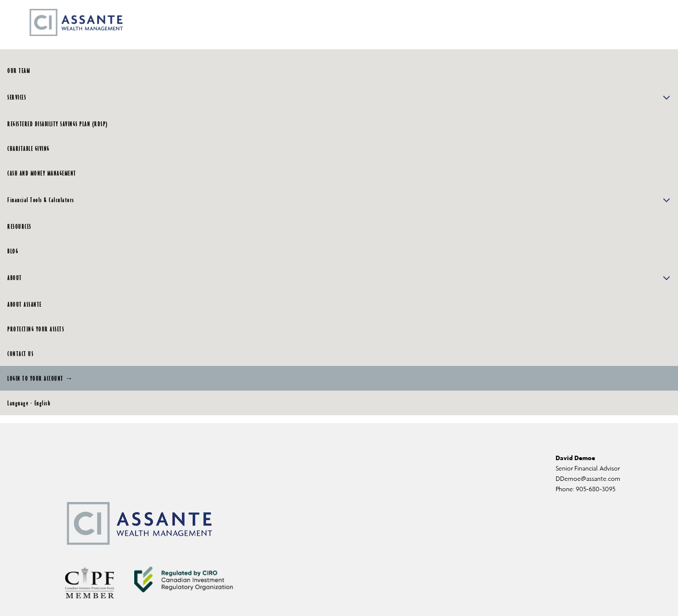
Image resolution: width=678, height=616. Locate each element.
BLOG (13, 251)
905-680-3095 (596, 489)
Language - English (29, 403)
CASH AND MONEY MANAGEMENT (42, 173)
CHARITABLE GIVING (29, 148)
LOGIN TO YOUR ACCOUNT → (40, 378)
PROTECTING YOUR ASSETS (36, 329)
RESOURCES (19, 226)
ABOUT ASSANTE (25, 304)
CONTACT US (20, 354)
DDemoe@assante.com (588, 479)
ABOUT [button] (339, 278)
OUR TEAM (19, 71)
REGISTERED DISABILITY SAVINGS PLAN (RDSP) (58, 124)
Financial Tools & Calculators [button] (339, 200)
